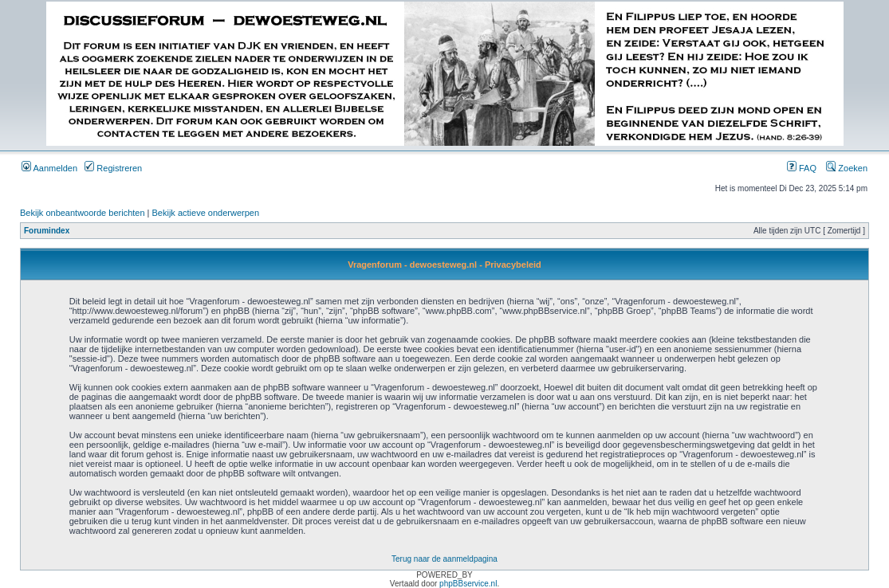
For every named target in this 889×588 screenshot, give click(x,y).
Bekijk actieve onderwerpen (206, 213)
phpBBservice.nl (468, 584)
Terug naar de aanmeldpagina (444, 559)
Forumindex (47, 231)
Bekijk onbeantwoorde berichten (83, 213)
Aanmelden (49, 168)
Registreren (113, 168)
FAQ (802, 168)
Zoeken (847, 168)
